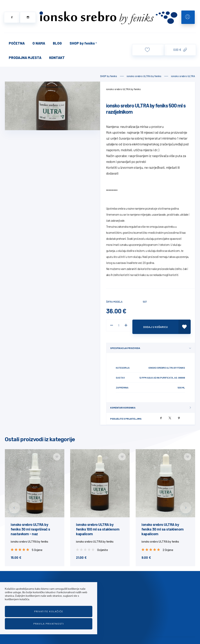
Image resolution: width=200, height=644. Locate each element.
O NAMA (39, 43)
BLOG (57, 43)
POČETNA (17, 43)
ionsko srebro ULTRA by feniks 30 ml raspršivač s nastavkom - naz (30, 526)
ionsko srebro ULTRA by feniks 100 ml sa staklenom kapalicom (98, 526)
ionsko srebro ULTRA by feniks (123, 89)
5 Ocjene (37, 547)
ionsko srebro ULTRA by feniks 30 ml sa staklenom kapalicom (163, 526)
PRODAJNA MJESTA (25, 58)
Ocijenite (103, 547)
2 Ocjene (168, 547)
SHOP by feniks (84, 43)
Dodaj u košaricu (158, 325)
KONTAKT (57, 58)
